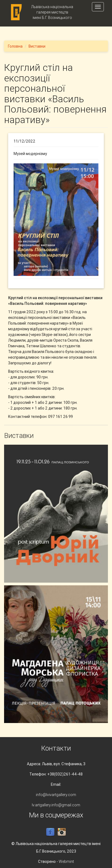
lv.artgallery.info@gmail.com (56, 805)
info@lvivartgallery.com (56, 795)
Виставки (37, 46)
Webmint (66, 862)
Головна (15, 46)
